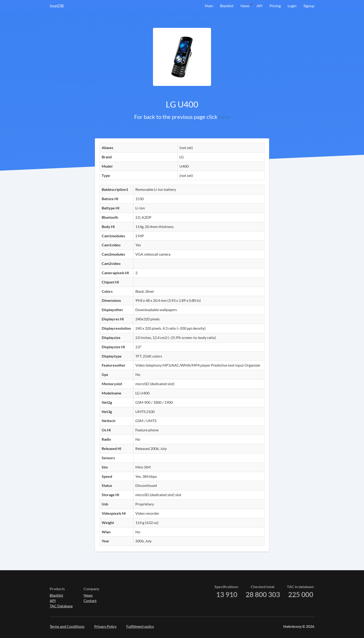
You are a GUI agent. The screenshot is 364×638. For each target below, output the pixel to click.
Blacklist (227, 6)
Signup (309, 6)
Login (292, 6)
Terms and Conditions (67, 626)
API (260, 6)
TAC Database (61, 606)
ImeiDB (57, 6)
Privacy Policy (105, 626)
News (245, 6)
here (224, 117)
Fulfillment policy (140, 626)
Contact (90, 601)
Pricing (275, 6)
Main (209, 6)
